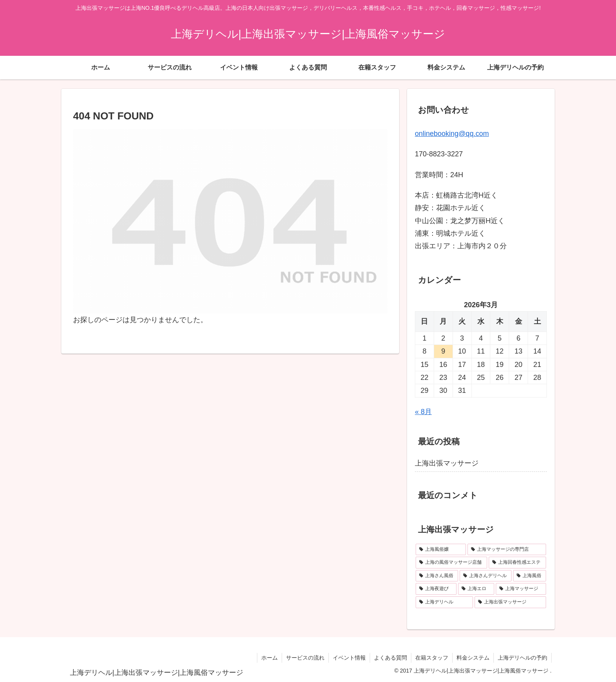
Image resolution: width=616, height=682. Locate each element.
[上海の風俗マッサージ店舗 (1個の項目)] (451, 563)
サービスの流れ (305, 658)
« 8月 (423, 412)
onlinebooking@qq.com (452, 134)
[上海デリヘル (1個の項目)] (444, 602)
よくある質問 (390, 658)
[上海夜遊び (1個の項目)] (436, 589)
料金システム (473, 658)
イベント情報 (349, 658)
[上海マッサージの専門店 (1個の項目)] (507, 550)
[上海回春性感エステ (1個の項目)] (517, 563)
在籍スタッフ (432, 658)
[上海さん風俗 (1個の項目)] (437, 576)
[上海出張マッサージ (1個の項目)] (510, 602)
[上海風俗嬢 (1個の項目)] (441, 550)
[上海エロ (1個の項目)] (476, 589)
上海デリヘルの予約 (522, 658)
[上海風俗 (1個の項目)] (530, 576)
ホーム (269, 658)
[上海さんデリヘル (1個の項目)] (486, 576)
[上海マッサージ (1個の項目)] (521, 589)
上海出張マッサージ (447, 463)
